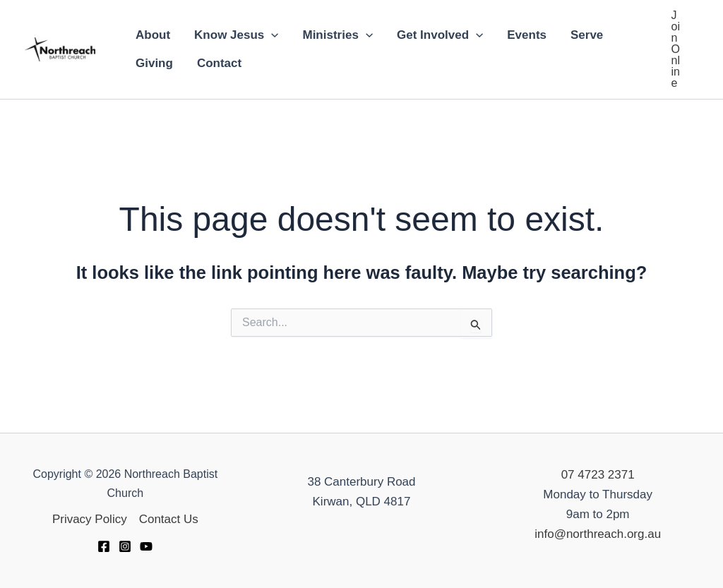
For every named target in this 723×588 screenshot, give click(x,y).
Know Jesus (236, 35)
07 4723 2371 (598, 475)
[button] (676, 49)
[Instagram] (125, 546)
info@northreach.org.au (598, 534)
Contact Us (169, 519)
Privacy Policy (90, 519)
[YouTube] (146, 546)
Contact (219, 63)
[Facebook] (104, 546)
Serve (587, 35)
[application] (271, 35)
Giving (154, 63)
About (153, 35)
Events (527, 35)
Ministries (337, 35)
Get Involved (440, 35)
